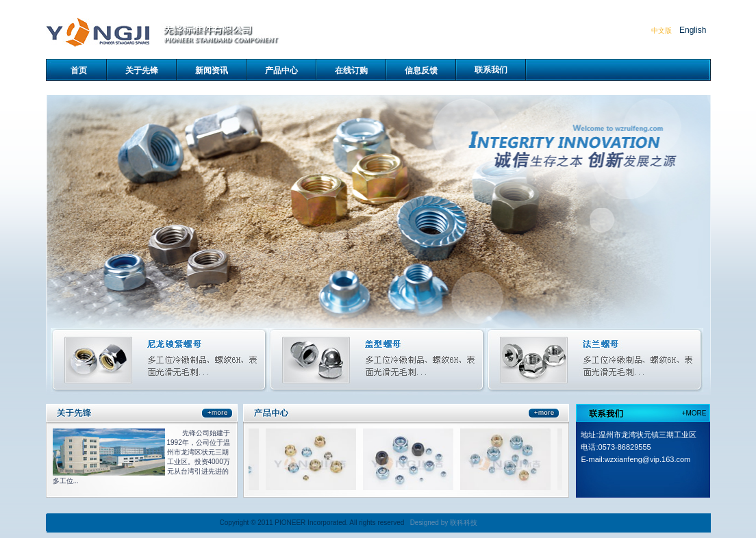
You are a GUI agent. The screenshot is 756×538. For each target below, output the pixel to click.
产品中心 (281, 71)
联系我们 (491, 70)
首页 (79, 71)
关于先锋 (142, 71)
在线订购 (351, 71)
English (693, 30)
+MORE (694, 413)
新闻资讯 (212, 71)
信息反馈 (421, 71)
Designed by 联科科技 (444, 523)
